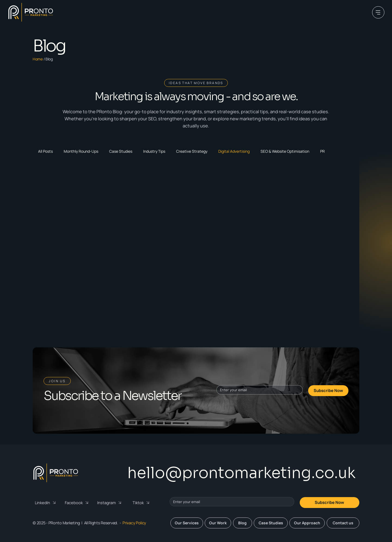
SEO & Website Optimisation (285, 151)
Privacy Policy (134, 523)
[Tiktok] (142, 503)
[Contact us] (343, 523)
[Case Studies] (271, 523)
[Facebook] (77, 503)
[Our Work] (218, 523)
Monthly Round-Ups (81, 151)
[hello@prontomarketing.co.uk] (240, 473)
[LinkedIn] (46, 503)
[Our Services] (187, 523)
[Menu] (378, 12)
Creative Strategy (192, 151)
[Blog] (243, 523)
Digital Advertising (234, 151)
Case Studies (121, 151)
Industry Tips (154, 151)
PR (322, 151)
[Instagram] (110, 503)
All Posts (45, 151)
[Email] (258, 390)
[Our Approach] (307, 523)
